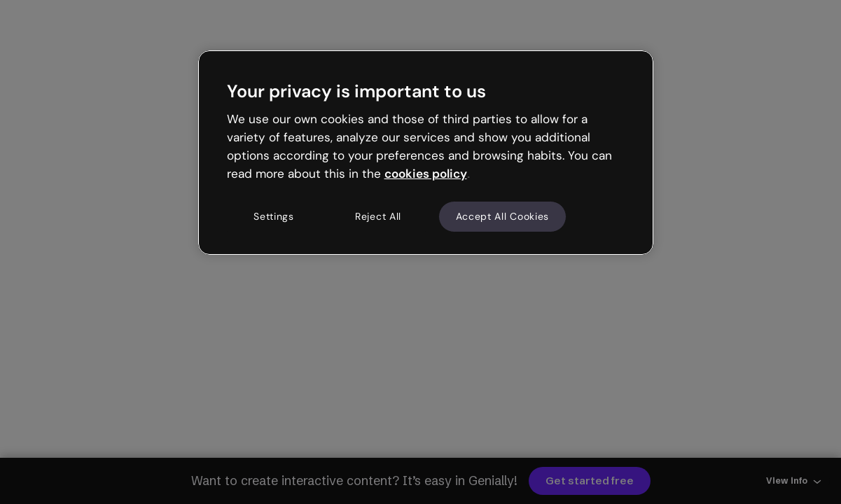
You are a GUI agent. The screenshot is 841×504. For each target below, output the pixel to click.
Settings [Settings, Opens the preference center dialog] (274, 216)
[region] (426, 153)
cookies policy (426, 174)
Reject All (378, 216)
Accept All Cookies (503, 216)
